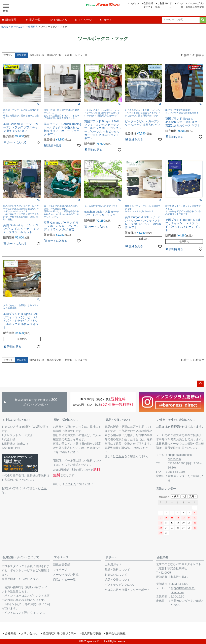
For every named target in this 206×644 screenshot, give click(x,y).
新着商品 (9, 20)
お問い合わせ (29, 633)
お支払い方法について (16, 420)
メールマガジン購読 (66, 575)
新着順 (68, 55)
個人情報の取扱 (91, 633)
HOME (5, 27)
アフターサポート (155, 7)
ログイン (134, 3)
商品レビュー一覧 (64, 580)
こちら (69, 484)
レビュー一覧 (176, 7)
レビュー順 (81, 55)
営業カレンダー (178, 476)
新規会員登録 (62, 565)
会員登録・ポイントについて (21, 557)
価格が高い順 (37, 55)
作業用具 (33, 27)
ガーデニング (18, 27)
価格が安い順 (54, 55)
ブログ (180, 3)
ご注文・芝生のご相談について (177, 420)
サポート (111, 557)
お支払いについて (116, 575)
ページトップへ (200, 384)
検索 (203, 20)
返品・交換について (118, 420)
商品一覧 (33, 20)
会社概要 (163, 557)
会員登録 (148, 3)
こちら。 (41, 613)
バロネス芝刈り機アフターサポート (127, 590)
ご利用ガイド (165, 3)
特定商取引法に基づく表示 (60, 633)
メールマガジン (196, 3)
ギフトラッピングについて (122, 585)
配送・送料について (67, 420)
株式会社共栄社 (196, 7)
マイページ (83, 20)
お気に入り (59, 20)
